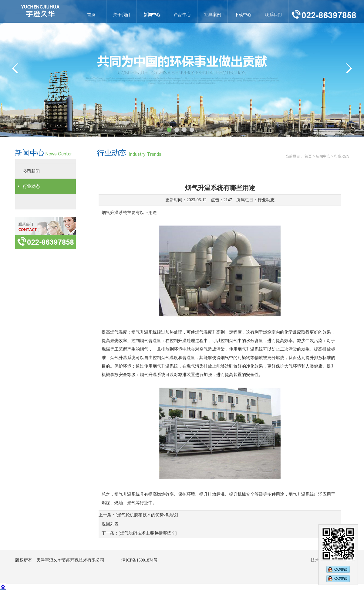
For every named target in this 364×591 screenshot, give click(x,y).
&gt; (349, 68)
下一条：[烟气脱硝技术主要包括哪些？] (139, 533)
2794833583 (338, 579)
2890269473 (338, 569)
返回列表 (110, 524)
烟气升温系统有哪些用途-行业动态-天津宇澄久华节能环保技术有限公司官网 (40, 11)
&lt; (15, 68)
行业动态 (266, 200)
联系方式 (45, 233)
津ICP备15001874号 (140, 560)
